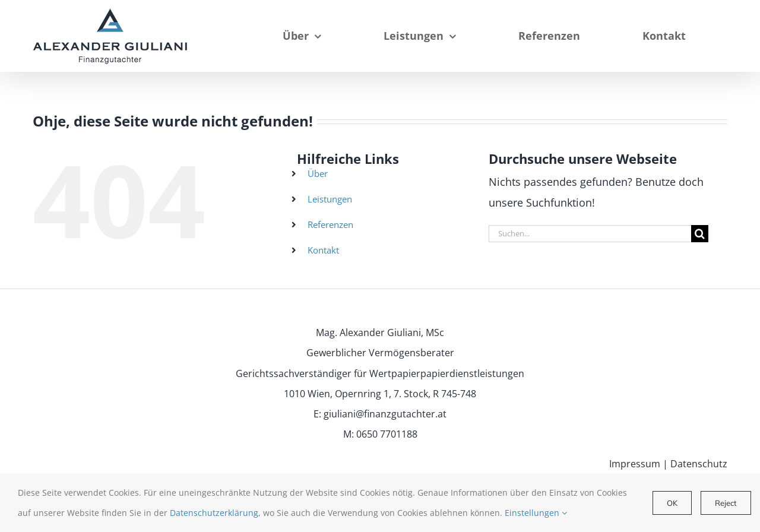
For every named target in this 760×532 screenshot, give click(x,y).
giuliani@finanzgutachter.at (385, 414)
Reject (726, 503)
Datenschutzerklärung (214, 513)
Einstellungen (536, 513)
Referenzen (330, 224)
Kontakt (323, 250)
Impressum (635, 464)
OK (672, 503)
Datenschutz (699, 464)
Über (318, 173)
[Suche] (700, 234)
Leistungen (330, 199)
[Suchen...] (590, 234)
